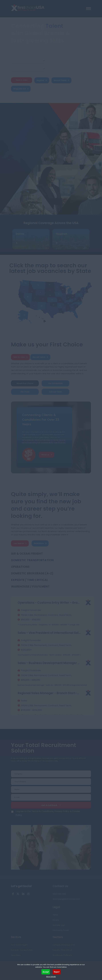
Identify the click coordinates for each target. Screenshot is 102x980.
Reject (57, 972)
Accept (46, 972)
